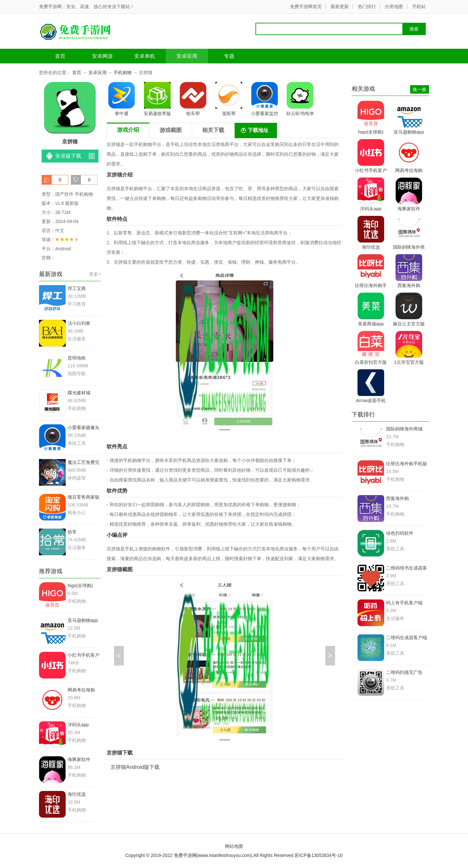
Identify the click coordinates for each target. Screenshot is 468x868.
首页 (60, 56)
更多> (95, 274)
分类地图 (394, 7)
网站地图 (234, 846)
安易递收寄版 (157, 99)
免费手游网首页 (306, 7)
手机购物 (123, 72)
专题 (229, 56)
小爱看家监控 (265, 99)
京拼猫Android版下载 (135, 767)
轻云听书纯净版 (300, 100)
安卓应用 (187, 56)
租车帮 (193, 99)
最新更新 (340, 7)
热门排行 (367, 7)
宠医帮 (229, 99)
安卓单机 (145, 56)
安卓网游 (102, 56)
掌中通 (122, 99)
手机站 (419, 7)
